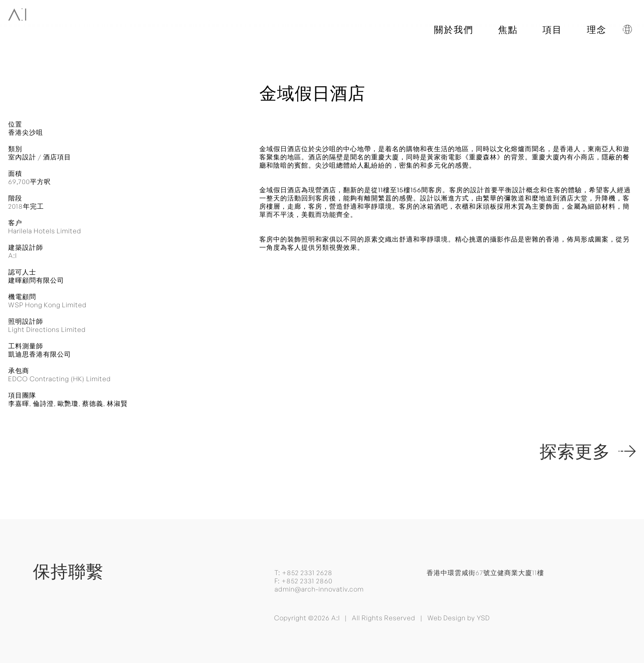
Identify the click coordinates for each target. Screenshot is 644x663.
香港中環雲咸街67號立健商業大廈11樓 (485, 573)
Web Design (447, 618)
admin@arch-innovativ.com (319, 589)
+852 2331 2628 (307, 573)
